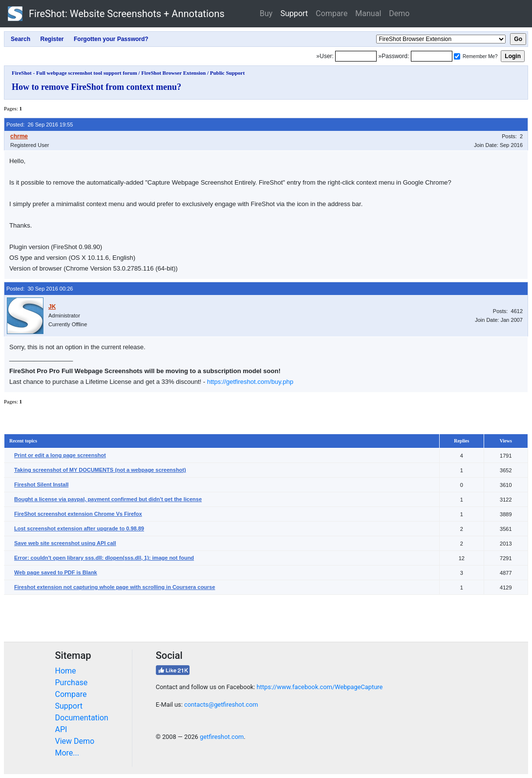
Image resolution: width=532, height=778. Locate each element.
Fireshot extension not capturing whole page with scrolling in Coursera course (115, 587)
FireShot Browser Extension (173, 73)
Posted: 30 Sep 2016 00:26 (40, 289)
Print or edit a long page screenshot (60, 455)
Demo (399, 13)
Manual (368, 13)
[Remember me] (457, 56)
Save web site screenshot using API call (65, 543)
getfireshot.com (222, 737)
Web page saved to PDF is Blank (56, 572)
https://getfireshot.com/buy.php (250, 382)
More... (67, 753)
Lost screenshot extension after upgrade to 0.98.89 (79, 528)
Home (66, 671)
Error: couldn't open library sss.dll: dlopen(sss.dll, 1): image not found (104, 558)
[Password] (432, 56)
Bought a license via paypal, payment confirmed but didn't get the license (108, 499)
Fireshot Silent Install (41, 484)
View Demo (75, 741)
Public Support (227, 73)
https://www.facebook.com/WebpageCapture (319, 687)
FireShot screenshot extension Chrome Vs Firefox (78, 514)
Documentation (82, 718)
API (61, 729)
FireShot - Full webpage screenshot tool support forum (74, 73)
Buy (266, 13)
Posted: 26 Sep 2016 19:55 (40, 125)
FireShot (116, 14)
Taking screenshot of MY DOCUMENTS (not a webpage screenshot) (100, 470)
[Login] (356, 56)
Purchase (72, 683)
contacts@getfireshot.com (221, 704)
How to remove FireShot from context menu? (96, 87)
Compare (331, 13)
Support (294, 13)
